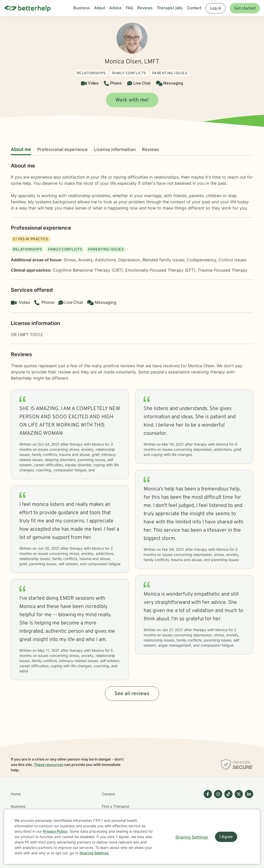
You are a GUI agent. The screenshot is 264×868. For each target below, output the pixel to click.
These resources (49, 765)
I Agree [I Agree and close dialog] (226, 837)
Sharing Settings (94, 853)
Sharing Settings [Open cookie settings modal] (192, 837)
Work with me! (132, 100)
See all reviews (132, 694)
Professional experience (62, 150)
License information (115, 150)
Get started (245, 9)
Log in (216, 9)
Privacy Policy (55, 831)
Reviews (151, 150)
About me (21, 150)
